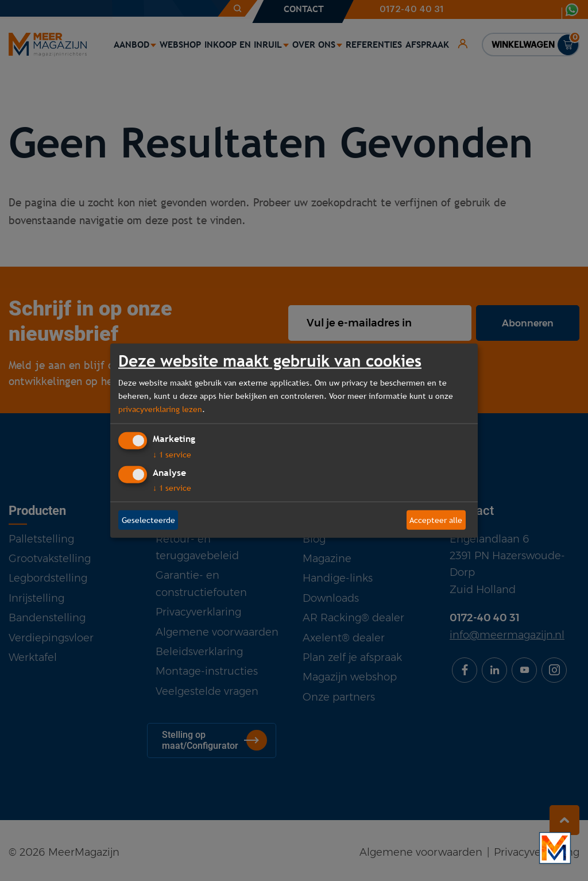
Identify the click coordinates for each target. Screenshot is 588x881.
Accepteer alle (436, 520)
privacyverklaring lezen (160, 409)
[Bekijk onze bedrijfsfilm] (555, 848)
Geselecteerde (148, 520)
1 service (172, 455)
